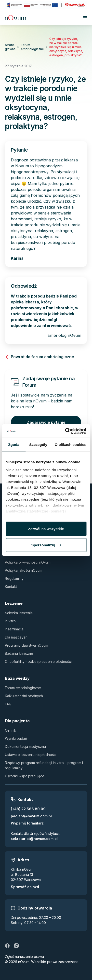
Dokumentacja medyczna (25, 746)
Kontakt (11, 587)
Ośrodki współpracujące (25, 776)
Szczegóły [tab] (38, 445)
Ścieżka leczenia (19, 613)
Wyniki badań (16, 738)
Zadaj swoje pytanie (46, 422)
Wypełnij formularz (27, 823)
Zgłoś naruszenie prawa (24, 957)
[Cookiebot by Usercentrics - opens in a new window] (66, 431)
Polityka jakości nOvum (24, 570)
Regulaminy (14, 578)
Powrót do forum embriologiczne (39, 357)
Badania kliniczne (19, 653)
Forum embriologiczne (32, 47)
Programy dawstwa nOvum (26, 645)
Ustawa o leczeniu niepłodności (31, 755)
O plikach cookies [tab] (71, 445)
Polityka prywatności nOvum (28, 562)
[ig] (16, 946)
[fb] (7, 946)
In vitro (10, 621)
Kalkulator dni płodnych (24, 696)
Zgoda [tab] (14, 445)
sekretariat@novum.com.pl (34, 839)
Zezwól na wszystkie (46, 529)
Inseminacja (14, 629)
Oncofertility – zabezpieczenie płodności (38, 661)
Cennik (11, 730)
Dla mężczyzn (16, 637)
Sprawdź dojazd (25, 887)
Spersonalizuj (46, 545)
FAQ (8, 704)
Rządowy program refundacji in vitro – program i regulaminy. (44, 765)
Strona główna (10, 47)
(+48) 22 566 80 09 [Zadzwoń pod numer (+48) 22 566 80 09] (28, 809)
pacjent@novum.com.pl (31, 816)
